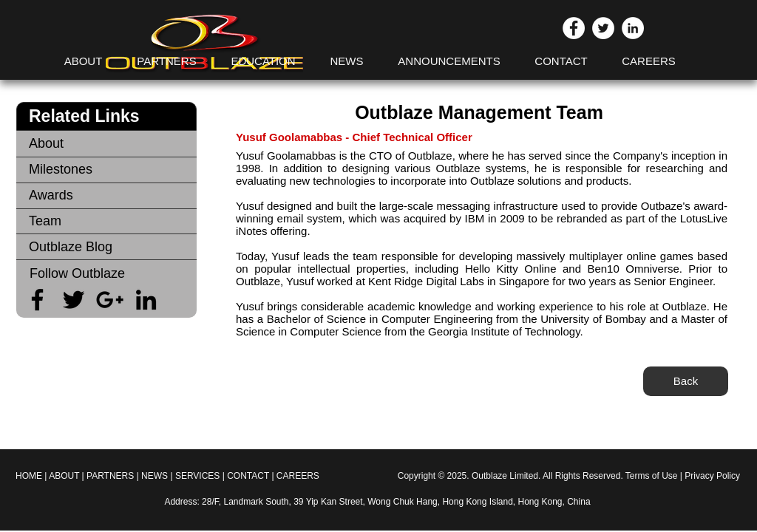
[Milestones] (106, 170)
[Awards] (106, 195)
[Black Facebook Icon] (37, 300)
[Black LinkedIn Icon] (146, 300)
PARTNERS (110, 476)
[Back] (686, 381)
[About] (106, 144)
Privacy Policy (712, 476)
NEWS (155, 476)
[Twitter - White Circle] (603, 28)
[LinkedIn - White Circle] (633, 28)
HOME (29, 476)
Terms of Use (652, 476)
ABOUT (64, 476)
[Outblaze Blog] (106, 247)
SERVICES (199, 476)
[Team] (106, 221)
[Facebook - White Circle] (574, 28)
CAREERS (298, 476)
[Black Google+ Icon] (110, 300)
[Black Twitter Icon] (74, 300)
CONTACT (248, 476)
